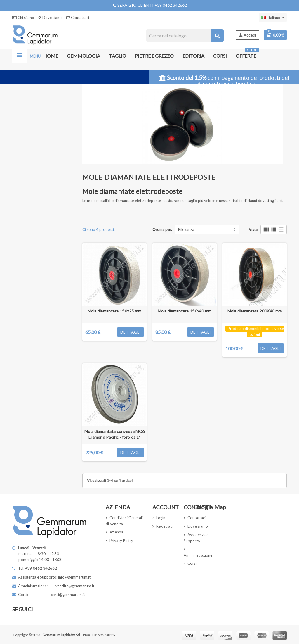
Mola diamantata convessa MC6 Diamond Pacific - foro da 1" (114, 434)
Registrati (164, 526)
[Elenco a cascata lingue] (273, 18)
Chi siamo (23, 18)
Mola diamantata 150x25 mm (115, 311)
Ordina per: (162, 229)
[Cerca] (185, 36)
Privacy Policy (121, 541)
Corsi (192, 563)
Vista (253, 229)
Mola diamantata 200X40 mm (255, 311)
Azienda (116, 532)
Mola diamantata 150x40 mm (185, 311)
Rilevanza (186, 229)
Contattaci (78, 18)
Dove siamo (50, 18)
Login (161, 518)
